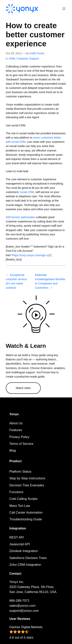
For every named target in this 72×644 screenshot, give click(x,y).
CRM (12, 59)
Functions (16, 492)
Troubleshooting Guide (26, 519)
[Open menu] (64, 9)
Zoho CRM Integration (25, 565)
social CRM (27, 192)
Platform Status (20, 472)
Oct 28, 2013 (14, 53)
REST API (17, 537)
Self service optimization (21, 217)
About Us (16, 423)
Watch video (23, 388)
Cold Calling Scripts (23, 499)
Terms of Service (21, 444)
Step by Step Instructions (27, 478)
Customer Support (28, 59)
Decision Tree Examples (27, 485)
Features (16, 430)
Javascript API (20, 544)
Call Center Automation (26, 513)
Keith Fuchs (37, 53)
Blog (13, 450)
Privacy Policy (19, 437)
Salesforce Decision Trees (28, 558)
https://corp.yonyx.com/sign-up (31, 255)
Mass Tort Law (20, 506)
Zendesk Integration (24, 551)
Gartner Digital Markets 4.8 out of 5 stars (26, 632)
